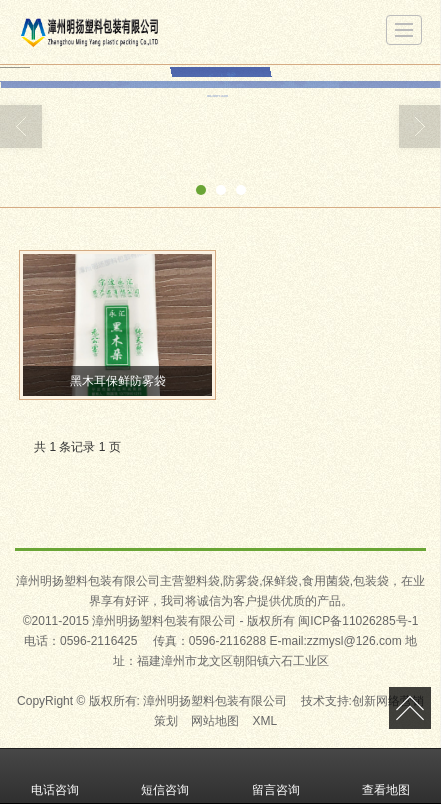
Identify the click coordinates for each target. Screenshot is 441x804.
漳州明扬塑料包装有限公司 (215, 701)
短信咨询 (165, 776)
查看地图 (386, 776)
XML (265, 721)
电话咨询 (55, 776)
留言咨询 (276, 776)
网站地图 (215, 721)
